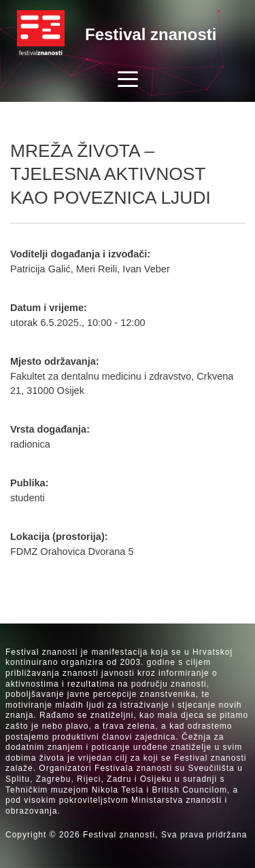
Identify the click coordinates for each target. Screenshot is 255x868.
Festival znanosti (151, 34)
